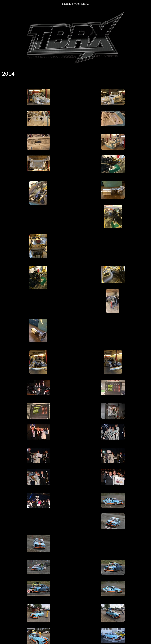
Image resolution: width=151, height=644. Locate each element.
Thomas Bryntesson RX (76, 4)
